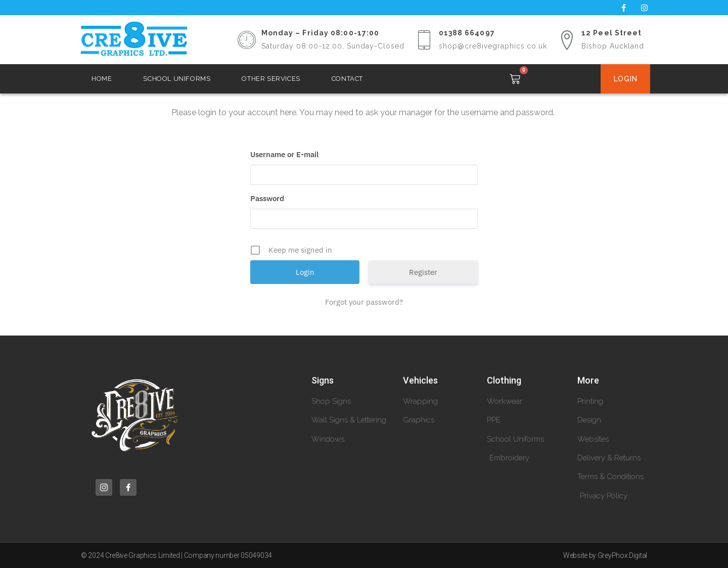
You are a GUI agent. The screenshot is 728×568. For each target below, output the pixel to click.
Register (423, 272)
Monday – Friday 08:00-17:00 (321, 33)
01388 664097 (467, 33)
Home (102, 79)
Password (267, 198)
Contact (347, 79)
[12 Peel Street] (567, 40)
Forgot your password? (364, 302)
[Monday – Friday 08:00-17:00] (247, 40)
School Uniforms (177, 79)
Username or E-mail (284, 154)
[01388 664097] (424, 40)
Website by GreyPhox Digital (605, 555)
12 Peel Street (611, 33)
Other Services (271, 79)
